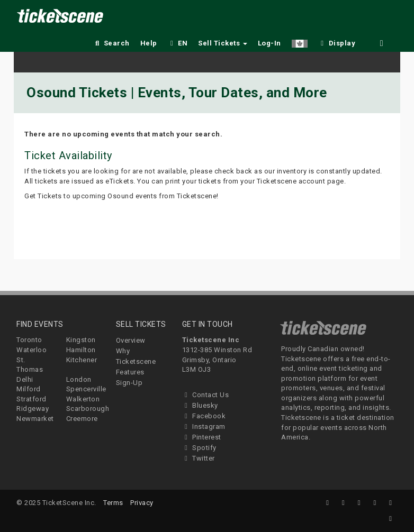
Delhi (25, 379)
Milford (29, 389)
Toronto (29, 340)
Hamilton (81, 350)
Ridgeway (33, 409)
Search (111, 43)
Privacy (142, 503)
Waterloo (31, 350)
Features (130, 372)
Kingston (81, 340)
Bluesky (200, 405)
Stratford (31, 399)
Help (149, 43)
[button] (300, 42)
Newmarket (35, 419)
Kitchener (82, 360)
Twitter (199, 458)
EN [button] (178, 43)
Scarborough (88, 409)
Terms (113, 503)
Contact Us (206, 395)
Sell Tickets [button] (223, 43)
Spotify (199, 448)
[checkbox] (337, 42)
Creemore (82, 419)
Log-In (269, 43)
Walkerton (83, 399)
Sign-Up (129, 383)
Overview (131, 340)
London (79, 379)
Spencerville (86, 389)
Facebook (204, 416)
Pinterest (202, 437)
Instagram (204, 426)
